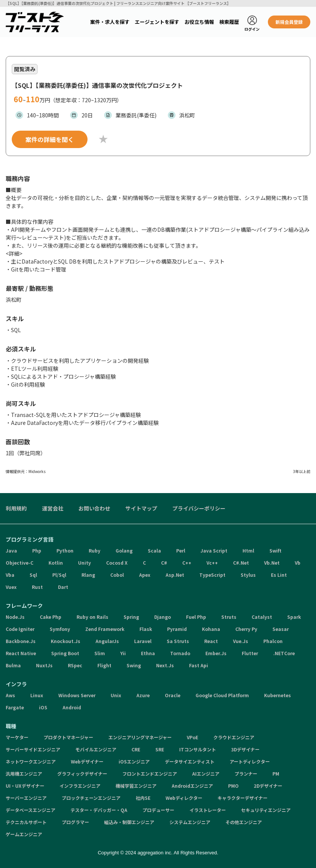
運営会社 (53, 508)
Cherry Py (246, 629)
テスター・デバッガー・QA (99, 810)
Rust (37, 587)
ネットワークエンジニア (31, 761)
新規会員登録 (289, 22)
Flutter (250, 653)
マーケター (17, 737)
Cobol (117, 575)
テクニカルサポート (26, 822)
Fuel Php (196, 617)
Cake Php (51, 617)
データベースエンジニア (31, 810)
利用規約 (16, 508)
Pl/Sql (59, 575)
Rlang (88, 575)
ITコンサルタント (198, 749)
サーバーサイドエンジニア (33, 749)
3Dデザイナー (245, 749)
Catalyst (262, 617)
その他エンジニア (244, 822)
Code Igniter (20, 629)
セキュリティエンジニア (266, 810)
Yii (123, 653)
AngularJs (107, 641)
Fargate (15, 707)
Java (11, 550)
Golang (124, 550)
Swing (134, 665)
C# (164, 563)
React (211, 641)
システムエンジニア (190, 822)
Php (37, 550)
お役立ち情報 (199, 22)
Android (72, 707)
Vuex (11, 587)
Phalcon (273, 641)
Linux (37, 695)
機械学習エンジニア (136, 786)
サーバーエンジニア (26, 798)
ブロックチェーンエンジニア (91, 798)
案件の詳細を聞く (50, 139)
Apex (145, 575)
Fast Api (199, 665)
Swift (275, 550)
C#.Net (241, 563)
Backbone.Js (21, 641)
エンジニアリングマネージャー (140, 737)
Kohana (211, 629)
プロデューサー (158, 810)
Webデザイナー (87, 761)
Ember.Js (216, 653)
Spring (131, 617)
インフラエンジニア (80, 786)
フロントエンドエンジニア (150, 774)
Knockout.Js (66, 641)
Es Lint (279, 575)
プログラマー (75, 822)
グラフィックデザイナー (82, 774)
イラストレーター (208, 810)
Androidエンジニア (192, 786)
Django (163, 617)
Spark (294, 617)
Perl (181, 550)
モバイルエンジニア (96, 749)
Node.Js (15, 617)
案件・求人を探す (110, 22)
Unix (116, 695)
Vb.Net (272, 563)
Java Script (214, 550)
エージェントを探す (157, 22)
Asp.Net (175, 575)
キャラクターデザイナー (242, 798)
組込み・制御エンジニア (129, 822)
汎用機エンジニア (24, 774)
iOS (43, 707)
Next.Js (165, 665)
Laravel (143, 641)
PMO (233, 786)
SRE (160, 749)
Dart (63, 587)
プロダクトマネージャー (68, 737)
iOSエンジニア (134, 761)
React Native (21, 653)
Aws (10, 695)
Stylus (248, 575)
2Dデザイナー (268, 786)
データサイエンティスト (190, 761)
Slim (100, 653)
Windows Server (77, 695)
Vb (298, 563)
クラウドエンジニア (234, 737)
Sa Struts (178, 641)
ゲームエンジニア (24, 834)
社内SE (143, 798)
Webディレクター (184, 798)
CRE (136, 749)
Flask (146, 629)
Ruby (95, 550)
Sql (33, 575)
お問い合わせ (94, 508)
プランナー (246, 774)
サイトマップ (141, 508)
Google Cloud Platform (222, 695)
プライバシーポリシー (199, 508)
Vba (10, 575)
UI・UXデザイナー (25, 786)
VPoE (192, 737)
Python (65, 550)
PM (276, 774)
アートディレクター (250, 761)
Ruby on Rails (92, 617)
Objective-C (20, 563)
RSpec (75, 665)
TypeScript (212, 575)
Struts (229, 617)
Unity (84, 563)
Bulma (13, 665)
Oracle (173, 695)
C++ (187, 563)
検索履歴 (229, 22)
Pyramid (177, 629)
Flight (104, 665)
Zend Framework (105, 629)
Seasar (281, 629)
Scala (154, 550)
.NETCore (284, 653)
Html (248, 550)
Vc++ (212, 563)
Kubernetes (278, 695)
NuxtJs (44, 665)
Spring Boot (65, 653)
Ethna (148, 653)
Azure (143, 695)
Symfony (60, 629)
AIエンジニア (206, 774)
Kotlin (56, 563)
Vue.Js (241, 641)
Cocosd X (117, 563)
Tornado (180, 653)
